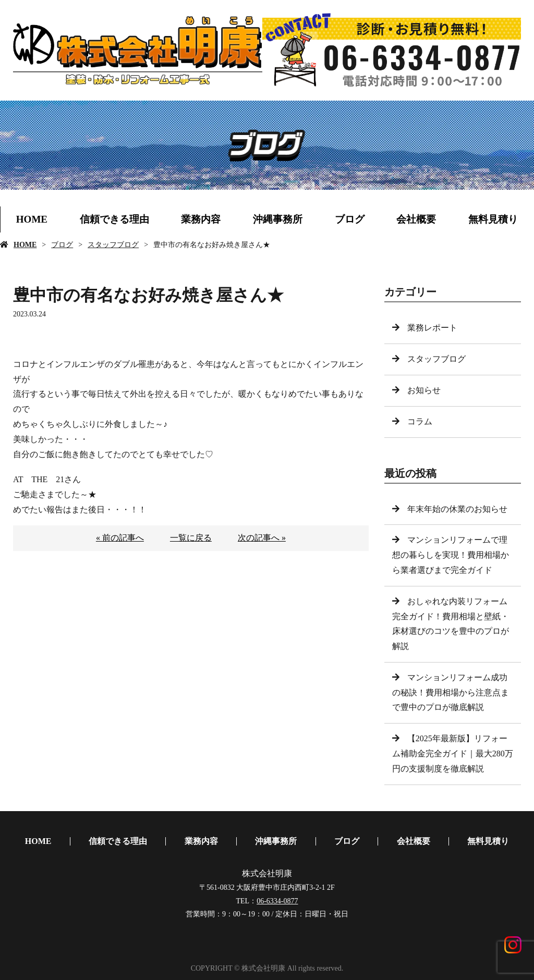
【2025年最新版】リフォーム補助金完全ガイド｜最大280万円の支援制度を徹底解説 (453, 754)
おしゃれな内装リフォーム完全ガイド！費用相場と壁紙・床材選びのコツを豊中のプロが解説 (451, 624)
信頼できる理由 (114, 219)
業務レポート (432, 328)
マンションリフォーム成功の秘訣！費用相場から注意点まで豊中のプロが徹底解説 (451, 693)
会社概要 (416, 219)
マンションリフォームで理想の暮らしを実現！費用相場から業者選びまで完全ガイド (451, 555)
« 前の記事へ (120, 538)
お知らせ (424, 390)
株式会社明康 (267, 873)
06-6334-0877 (277, 901)
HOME (32, 219)
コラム (420, 421)
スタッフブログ (113, 245)
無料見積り (493, 219)
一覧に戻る (191, 538)
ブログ (350, 219)
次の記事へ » (262, 538)
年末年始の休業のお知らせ (457, 509)
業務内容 (201, 219)
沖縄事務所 (278, 219)
